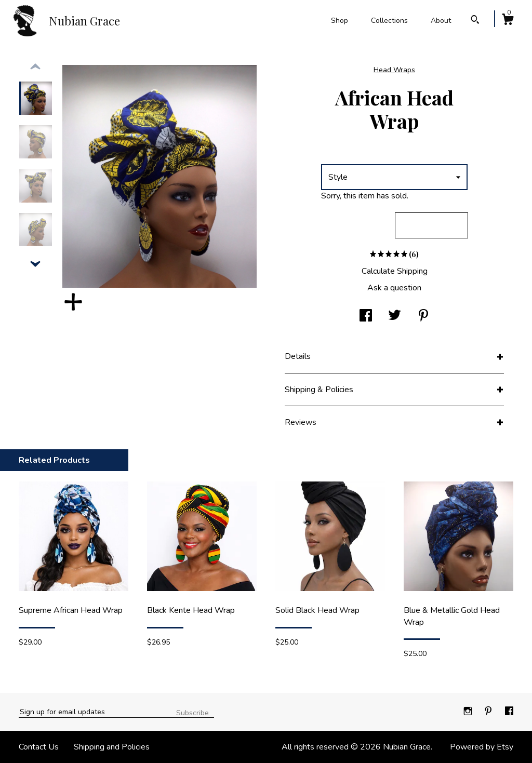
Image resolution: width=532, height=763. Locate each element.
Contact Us (39, 747)
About (441, 21)
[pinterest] (489, 712)
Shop (340, 21)
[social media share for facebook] (366, 316)
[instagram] (469, 712)
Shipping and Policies (112, 747)
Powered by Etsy (482, 747)
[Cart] (508, 21)
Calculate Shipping (395, 271)
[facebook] (509, 712)
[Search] (475, 21)
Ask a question (394, 288)
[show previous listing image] (35, 67)
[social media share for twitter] (395, 316)
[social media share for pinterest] (423, 316)
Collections (389, 21)
